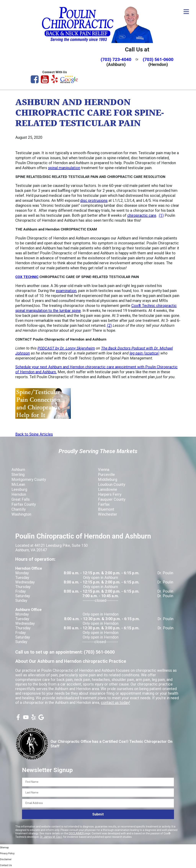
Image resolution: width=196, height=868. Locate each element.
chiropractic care (142, 215)
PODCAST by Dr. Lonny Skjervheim (66, 348)
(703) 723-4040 (116, 59)
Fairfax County (24, 504)
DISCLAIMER (76, 833)
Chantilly (19, 509)
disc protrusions (94, 200)
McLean (18, 484)
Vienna (104, 470)
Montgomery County (29, 479)
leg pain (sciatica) (145, 353)
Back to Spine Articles (34, 434)
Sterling (18, 475)
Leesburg (19, 489)
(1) (161, 215)
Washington (21, 514)
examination (66, 291)
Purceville (106, 475)
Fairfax (104, 504)
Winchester (108, 514)
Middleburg (108, 479)
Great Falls (21, 499)
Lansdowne (108, 489)
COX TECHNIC (27, 277)
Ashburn (18, 470)
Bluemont (106, 509)
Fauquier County (112, 499)
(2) (109, 325)
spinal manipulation (64, 168)
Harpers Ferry (110, 494)
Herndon (19, 494)
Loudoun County (112, 484)
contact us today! (115, 703)
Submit (98, 814)
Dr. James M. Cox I (51, 837)
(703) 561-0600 (158, 59)
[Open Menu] (186, 12)
